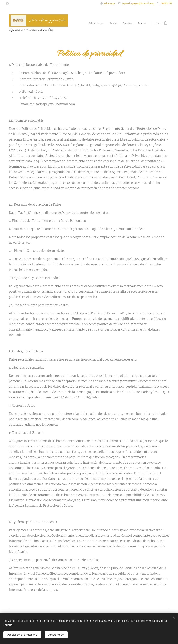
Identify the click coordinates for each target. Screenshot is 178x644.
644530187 (166, 3)
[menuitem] (93, 24)
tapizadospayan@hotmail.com (138, 3)
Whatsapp (109, 3)
